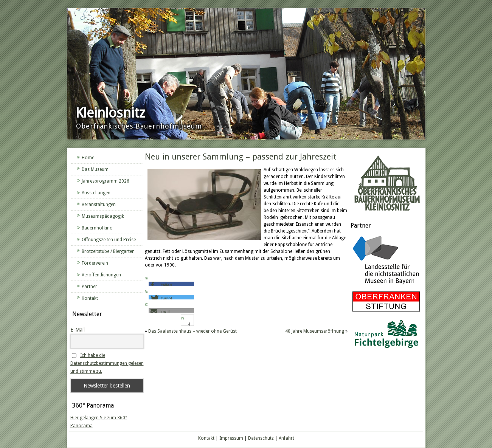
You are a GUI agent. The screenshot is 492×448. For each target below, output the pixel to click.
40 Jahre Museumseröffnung (315, 331)
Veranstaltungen (99, 205)
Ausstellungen (96, 193)
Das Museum (95, 169)
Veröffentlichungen (101, 275)
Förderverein (95, 263)
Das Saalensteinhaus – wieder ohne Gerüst (192, 331)
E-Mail (78, 330)
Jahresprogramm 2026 (106, 181)
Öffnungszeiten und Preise (109, 240)
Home (88, 158)
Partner (89, 287)
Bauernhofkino (97, 228)
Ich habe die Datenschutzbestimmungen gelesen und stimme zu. (107, 363)
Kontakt (90, 298)
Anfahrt (286, 438)
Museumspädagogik (103, 216)
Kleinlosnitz (110, 113)
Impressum (231, 438)
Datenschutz (261, 438)
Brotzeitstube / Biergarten (108, 251)
